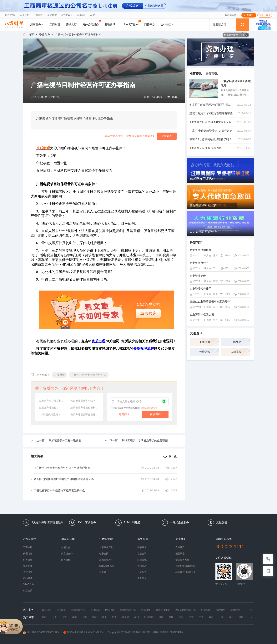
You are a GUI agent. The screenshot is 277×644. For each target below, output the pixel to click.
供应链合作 (67, 554)
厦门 (44, 617)
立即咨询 (167, 136)
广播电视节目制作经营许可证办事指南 (78, 35)
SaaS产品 (132, 23)
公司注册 (61, 610)
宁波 (201, 617)
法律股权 (236, 352)
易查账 (103, 572)
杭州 (137, 617)
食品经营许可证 (128, 610)
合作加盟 (167, 24)
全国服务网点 (182, 560)
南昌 (181, 617)
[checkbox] (112, 408)
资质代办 (45, 35)
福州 (104, 617)
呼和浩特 (149, 617)
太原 (54, 617)
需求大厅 (71, 24)
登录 (262, 15)
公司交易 (95, 610)
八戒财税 (157, 97)
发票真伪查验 (106, 547)
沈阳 (241, 617)
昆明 (171, 617)
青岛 (211, 617)
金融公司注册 (163, 610)
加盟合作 (66, 547)
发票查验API (106, 560)
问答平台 (149, 24)
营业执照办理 (78, 610)
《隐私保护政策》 (149, 408)
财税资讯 (111, 24)
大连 (84, 617)
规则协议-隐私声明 (185, 566)
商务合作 (66, 560)
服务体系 (142, 578)
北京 (64, 617)
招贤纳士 (180, 554)
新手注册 (142, 547)
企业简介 (180, 547)
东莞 (94, 617)
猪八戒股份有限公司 (186, 572)
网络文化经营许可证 (185, 610)
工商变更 (236, 342)
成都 (74, 617)
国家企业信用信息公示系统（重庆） (84, 632)
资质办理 (28, 566)
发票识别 (220, 610)
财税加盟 (206, 610)
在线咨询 (155, 414)
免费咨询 (124, 414)
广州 (114, 617)
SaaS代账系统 (107, 566)
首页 (31, 35)
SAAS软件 (28, 584)
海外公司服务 (92, 23)
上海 (221, 617)
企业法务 (28, 572)
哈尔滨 (125, 617)
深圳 (231, 617)
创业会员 (28, 591)
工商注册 (205, 342)
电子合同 (104, 554)
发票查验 (235, 610)
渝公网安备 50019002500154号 (41, 632)
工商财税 (55, 24)
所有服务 (37, 24)
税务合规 (28, 560)
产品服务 (28, 578)
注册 (268, 15)
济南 (161, 617)
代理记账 (205, 352)
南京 (191, 617)
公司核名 (47, 610)
